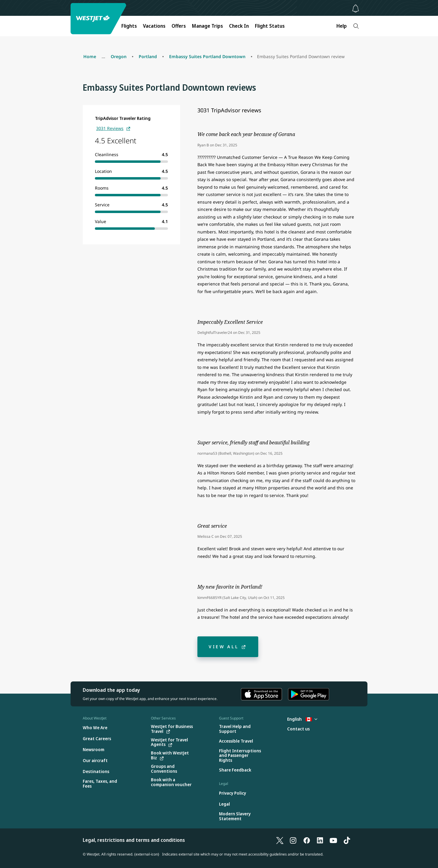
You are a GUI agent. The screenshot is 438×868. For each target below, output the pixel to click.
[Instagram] (293, 840)
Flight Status (270, 26)
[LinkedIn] (320, 840)
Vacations (154, 26)
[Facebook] (307, 840)
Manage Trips (207, 26)
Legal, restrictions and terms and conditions (134, 840)
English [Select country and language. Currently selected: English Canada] (302, 719)
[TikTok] (347, 840)
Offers (179, 26)
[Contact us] (298, 729)
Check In (239, 26)
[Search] (356, 26)
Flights (129, 26)
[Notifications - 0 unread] (356, 9)
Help (342, 26)
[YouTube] (333, 840)
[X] (280, 840)
